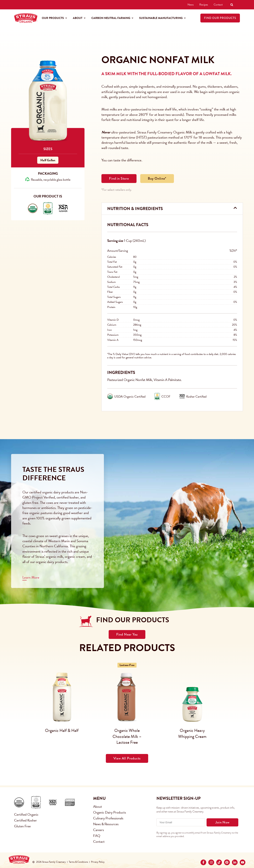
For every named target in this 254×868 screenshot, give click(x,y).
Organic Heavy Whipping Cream (192, 733)
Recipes (204, 5)
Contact (218, 5)
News (191, 5)
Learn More (31, 577)
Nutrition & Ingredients (135, 209)
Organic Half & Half (62, 730)
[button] (232, 5)
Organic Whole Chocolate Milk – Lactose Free (127, 736)
